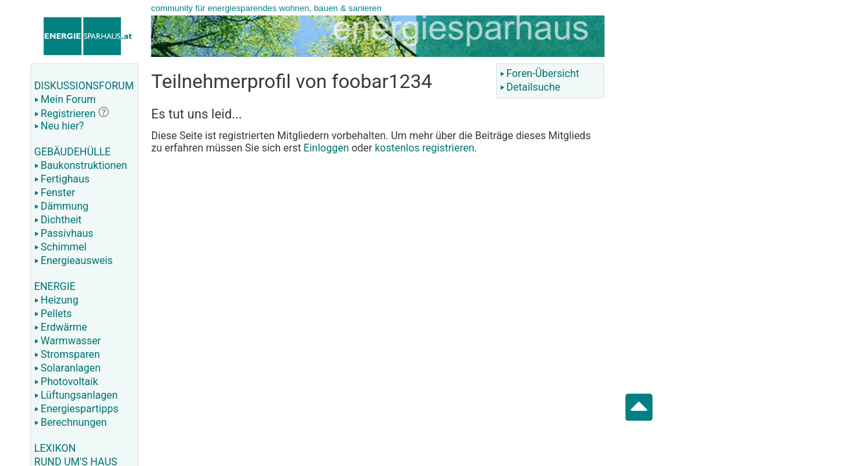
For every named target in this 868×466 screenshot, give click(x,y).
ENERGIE (55, 286)
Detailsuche (530, 87)
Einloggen (326, 148)
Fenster (55, 193)
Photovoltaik (66, 382)
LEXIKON (55, 448)
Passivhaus (64, 233)
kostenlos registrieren (424, 148)
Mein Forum (65, 99)
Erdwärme (61, 327)
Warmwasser (68, 341)
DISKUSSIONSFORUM (84, 86)
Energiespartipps (76, 409)
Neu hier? (59, 126)
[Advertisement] (742, 207)
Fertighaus (62, 179)
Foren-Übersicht (540, 73)
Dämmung (61, 206)
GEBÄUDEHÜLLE (72, 152)
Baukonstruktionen (81, 165)
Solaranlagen (68, 368)
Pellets (53, 314)
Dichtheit (58, 220)
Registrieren (65, 114)
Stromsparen (67, 354)
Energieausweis (73, 261)
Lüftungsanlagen (76, 395)
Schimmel (60, 247)
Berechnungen (71, 422)
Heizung (56, 300)
